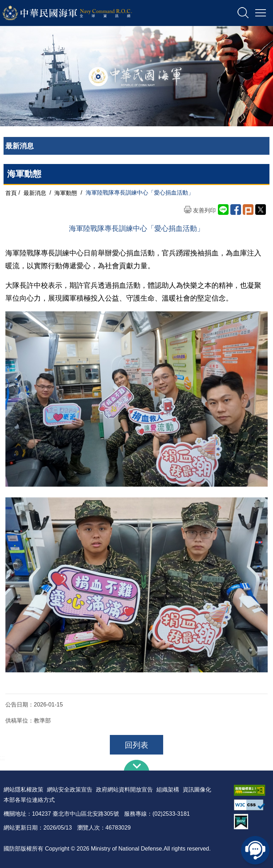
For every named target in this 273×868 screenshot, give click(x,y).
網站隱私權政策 (23, 790)
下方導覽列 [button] (136, 765)
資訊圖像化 (197, 790)
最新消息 (35, 193)
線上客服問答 (255, 850)
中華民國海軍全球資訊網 (77, 13)
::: (2, 758)
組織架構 (168, 790)
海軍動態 (66, 193)
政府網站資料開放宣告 (124, 790)
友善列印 (204, 210)
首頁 (11, 193)
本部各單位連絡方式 (29, 800)
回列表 (136, 745)
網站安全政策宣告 (70, 790)
